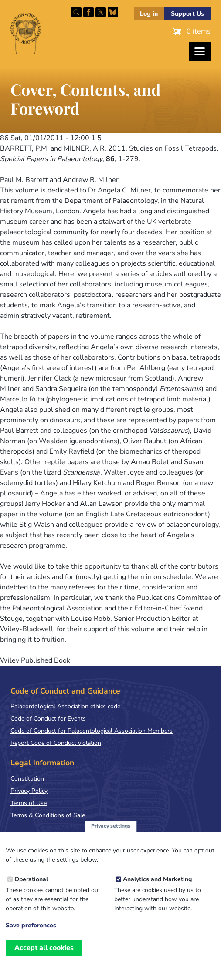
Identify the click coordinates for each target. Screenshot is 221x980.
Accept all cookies (44, 948)
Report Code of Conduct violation (56, 743)
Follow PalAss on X (101, 12)
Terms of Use (29, 803)
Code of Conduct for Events (48, 719)
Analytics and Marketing (157, 879)
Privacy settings (111, 826)
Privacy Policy (29, 791)
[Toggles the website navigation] (200, 51)
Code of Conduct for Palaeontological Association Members (92, 731)
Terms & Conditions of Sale (48, 815)
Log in (149, 14)
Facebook (88, 12)
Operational (31, 879)
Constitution (27, 779)
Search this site (76, 12)
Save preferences (31, 926)
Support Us (187, 14)
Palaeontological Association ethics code (65, 706)
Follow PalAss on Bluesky (113, 12)
